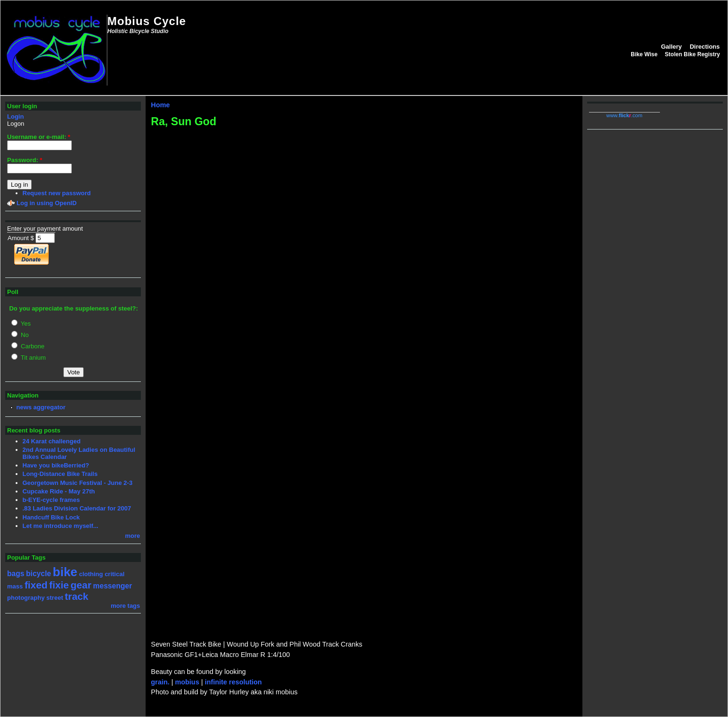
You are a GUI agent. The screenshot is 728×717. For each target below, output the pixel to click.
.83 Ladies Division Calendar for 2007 (77, 508)
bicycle (39, 574)
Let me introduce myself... (61, 526)
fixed (36, 585)
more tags (125, 606)
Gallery (671, 47)
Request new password (57, 193)
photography (26, 598)
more (133, 536)
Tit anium (28, 358)
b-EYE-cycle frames (51, 500)
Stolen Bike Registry (692, 54)
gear (81, 585)
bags (16, 574)
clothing (91, 574)
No (20, 335)
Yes (21, 324)
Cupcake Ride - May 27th (59, 491)
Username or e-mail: (39, 137)
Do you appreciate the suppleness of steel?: (73, 308)
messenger (113, 586)
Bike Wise (644, 54)
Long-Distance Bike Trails (60, 474)
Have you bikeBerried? (56, 465)
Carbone (28, 346)
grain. (160, 682)
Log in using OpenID (47, 203)
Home (160, 105)
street (55, 598)
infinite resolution (233, 682)
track (77, 596)
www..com (624, 115)
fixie (59, 585)
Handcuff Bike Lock (51, 517)
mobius (187, 682)
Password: (25, 160)
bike (65, 572)
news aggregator (41, 407)
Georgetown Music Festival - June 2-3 (78, 483)
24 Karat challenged (52, 441)
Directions (705, 47)
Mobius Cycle (147, 21)
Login (15, 117)
